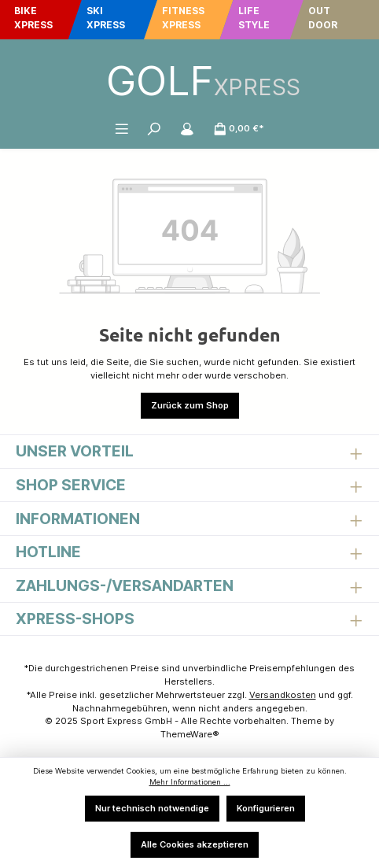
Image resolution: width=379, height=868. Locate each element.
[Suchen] (154, 128)
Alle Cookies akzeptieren (195, 844)
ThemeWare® (190, 734)
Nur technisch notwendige (152, 808)
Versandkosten (283, 695)
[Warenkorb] (239, 128)
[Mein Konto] (187, 128)
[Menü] (122, 128)
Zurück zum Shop (190, 405)
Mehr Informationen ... (190, 782)
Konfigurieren (266, 808)
